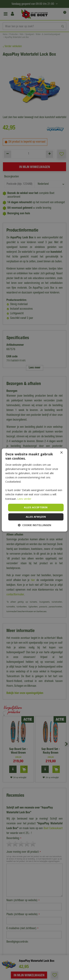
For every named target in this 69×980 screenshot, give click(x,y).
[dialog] (34, 490)
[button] (34, 525)
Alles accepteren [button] (36, 507)
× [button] (61, 453)
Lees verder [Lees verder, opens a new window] (24, 499)
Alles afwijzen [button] (36, 517)
